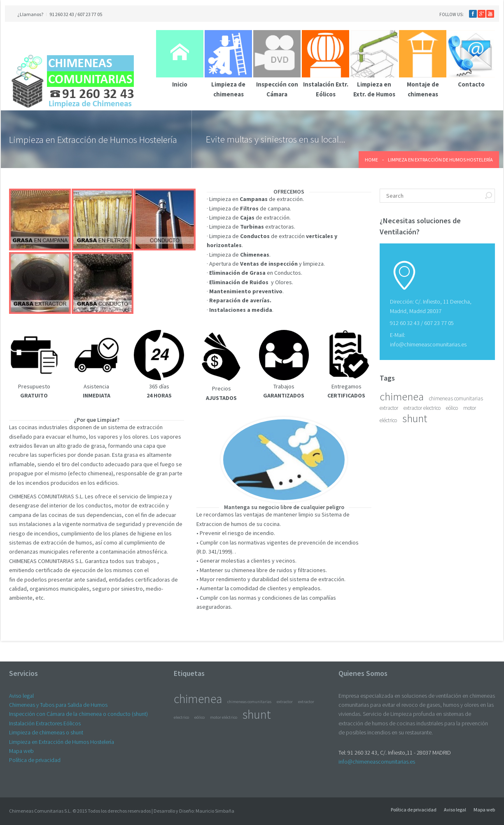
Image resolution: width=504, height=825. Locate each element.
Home (371, 160)
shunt (415, 418)
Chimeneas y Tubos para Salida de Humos (58, 705)
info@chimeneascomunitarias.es (428, 344)
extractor (389, 408)
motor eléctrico (224, 717)
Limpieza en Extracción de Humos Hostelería (62, 742)
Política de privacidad (35, 760)
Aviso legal (21, 696)
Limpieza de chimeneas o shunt (46, 732)
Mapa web (21, 751)
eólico (452, 408)
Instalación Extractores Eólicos (45, 723)
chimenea (402, 396)
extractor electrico (422, 408)
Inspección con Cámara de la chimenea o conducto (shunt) (78, 714)
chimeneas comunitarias (456, 398)
